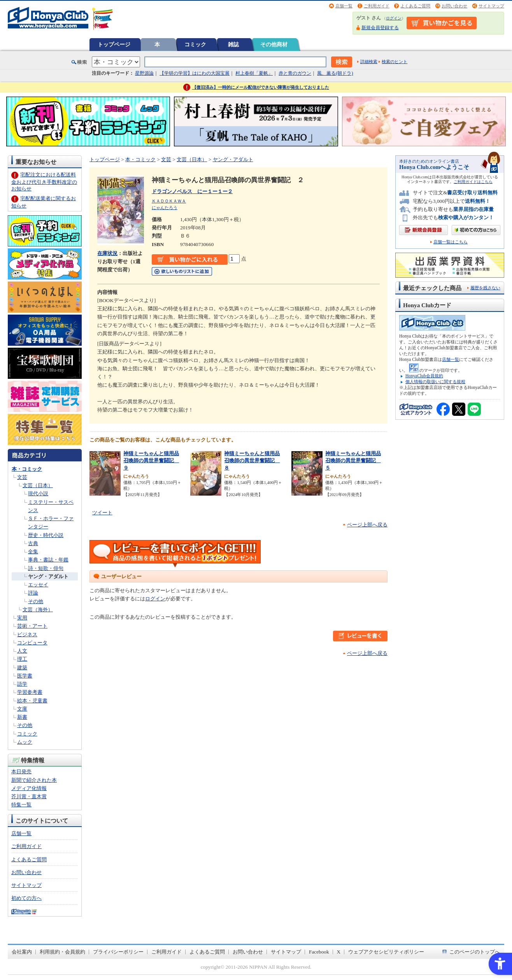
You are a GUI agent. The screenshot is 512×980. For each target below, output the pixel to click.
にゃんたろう (165, 208)
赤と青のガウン (295, 73)
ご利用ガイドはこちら (473, 182)
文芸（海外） (38, 610)
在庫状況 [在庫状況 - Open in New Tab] (107, 253)
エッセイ (38, 585)
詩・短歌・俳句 (46, 568)
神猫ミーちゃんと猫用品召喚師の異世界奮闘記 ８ (252, 461)
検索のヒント (395, 62)
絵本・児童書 (32, 701)
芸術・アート (32, 626)
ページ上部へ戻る (367, 525)
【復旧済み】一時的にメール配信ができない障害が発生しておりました (261, 87)
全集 (33, 552)
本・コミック (27, 469)
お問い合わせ (454, 6)
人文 (22, 651)
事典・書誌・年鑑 (48, 560)
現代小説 (38, 494)
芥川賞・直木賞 (29, 796)
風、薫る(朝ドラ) (335, 73)
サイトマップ (491, 6)
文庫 (22, 709)
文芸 (22, 477)
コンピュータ (32, 643)
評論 (33, 593)
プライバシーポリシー (118, 952)
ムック (25, 742)
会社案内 (22, 952)
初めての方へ (26, 898)
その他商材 (274, 44)
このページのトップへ (475, 952)
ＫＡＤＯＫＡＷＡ (169, 201)
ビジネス (27, 634)
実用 (22, 618)
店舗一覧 (344, 6)
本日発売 (21, 772)
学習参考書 (30, 692)
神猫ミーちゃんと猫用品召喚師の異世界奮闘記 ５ (353, 461)
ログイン (394, 18)
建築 (22, 668)
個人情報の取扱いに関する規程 (435, 382)
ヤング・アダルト (48, 576)
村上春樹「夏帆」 (254, 73)
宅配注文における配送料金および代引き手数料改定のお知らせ (44, 182)
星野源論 (144, 73)
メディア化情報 (29, 788)
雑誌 (233, 44)
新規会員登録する (380, 28)
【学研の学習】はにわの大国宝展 (195, 73)
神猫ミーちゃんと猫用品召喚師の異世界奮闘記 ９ (151, 461)
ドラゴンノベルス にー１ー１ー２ (192, 191)
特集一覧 (21, 805)
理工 (22, 659)
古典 (33, 543)
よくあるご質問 (415, 6)
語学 (22, 684)
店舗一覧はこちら (451, 242)
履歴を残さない (485, 288)
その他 (36, 601)
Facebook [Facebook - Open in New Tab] (319, 952)
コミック (195, 44)
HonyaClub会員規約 (424, 376)
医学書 (25, 676)
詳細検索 (369, 62)
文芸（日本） (38, 485)
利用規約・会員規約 (62, 952)
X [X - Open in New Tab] (339, 952)
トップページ (114, 44)
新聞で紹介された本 (34, 780)
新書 (22, 717)
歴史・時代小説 (46, 535)
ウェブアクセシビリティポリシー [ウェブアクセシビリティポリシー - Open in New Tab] (386, 952)
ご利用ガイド (377, 6)
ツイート (102, 513)
